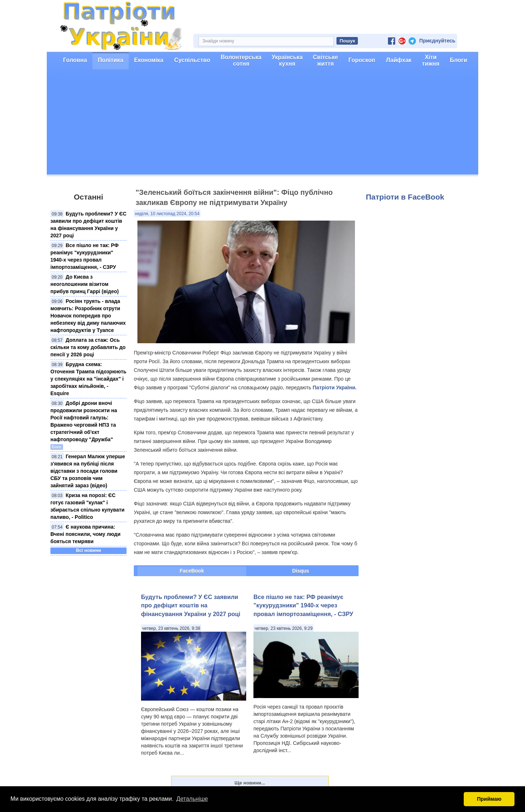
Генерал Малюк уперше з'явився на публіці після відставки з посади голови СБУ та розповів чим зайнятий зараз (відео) (88, 471)
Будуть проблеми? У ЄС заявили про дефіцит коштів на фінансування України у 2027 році (191, 605)
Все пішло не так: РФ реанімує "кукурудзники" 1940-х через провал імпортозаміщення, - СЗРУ (303, 605)
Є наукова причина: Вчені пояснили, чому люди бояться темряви (85, 534)
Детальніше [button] (192, 799)
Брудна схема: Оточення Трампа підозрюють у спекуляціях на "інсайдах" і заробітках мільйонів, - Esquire (88, 379)
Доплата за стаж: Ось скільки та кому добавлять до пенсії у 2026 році (88, 347)
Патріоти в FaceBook (405, 197)
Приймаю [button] (489, 799)
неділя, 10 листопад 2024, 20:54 (167, 214)
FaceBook (192, 571)
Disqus (301, 571)
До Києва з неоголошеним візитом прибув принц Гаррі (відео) (84, 284)
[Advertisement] (262, 124)
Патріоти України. (334, 387)
